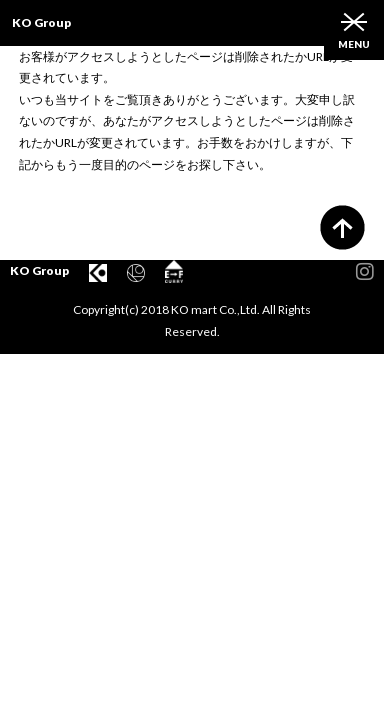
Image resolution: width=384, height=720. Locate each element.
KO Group (41, 22)
